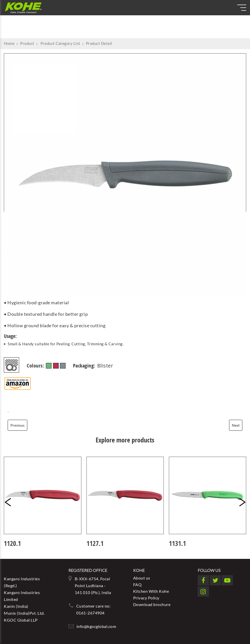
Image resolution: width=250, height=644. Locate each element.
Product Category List (60, 43)
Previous (17, 425)
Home (9, 43)
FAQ (137, 584)
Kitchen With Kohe (151, 591)
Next (236, 425)
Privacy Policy (146, 598)
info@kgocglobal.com (96, 626)
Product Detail (99, 43)
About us (142, 578)
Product (27, 43)
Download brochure (152, 604)
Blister (105, 363)
